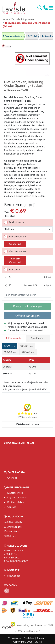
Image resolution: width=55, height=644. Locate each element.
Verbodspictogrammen (23, 19)
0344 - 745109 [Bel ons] (13, 522)
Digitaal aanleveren (17, 498)
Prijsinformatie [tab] (14, 338)
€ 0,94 (47, 277)
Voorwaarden (15, 638)
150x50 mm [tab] (10, 352)
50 (10, 285)
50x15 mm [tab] (10, 346)
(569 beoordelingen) (27, 417)
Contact (12, 507)
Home (5, 19)
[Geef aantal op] (27, 295)
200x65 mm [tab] (28, 352)
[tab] (27, 222)
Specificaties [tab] (38, 338)
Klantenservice (15, 493)
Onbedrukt (15, 244)
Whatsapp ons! (13, 527)
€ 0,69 (47, 285)
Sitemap (41, 638)
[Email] (7, 591)
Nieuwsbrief (14, 576)
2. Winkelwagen (36, 36)
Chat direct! (12, 531)
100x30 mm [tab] (26, 346)
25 (10, 277)
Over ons (12, 478)
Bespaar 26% (30, 285)
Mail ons (10, 536)
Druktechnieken (16, 502)
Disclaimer (29, 638)
